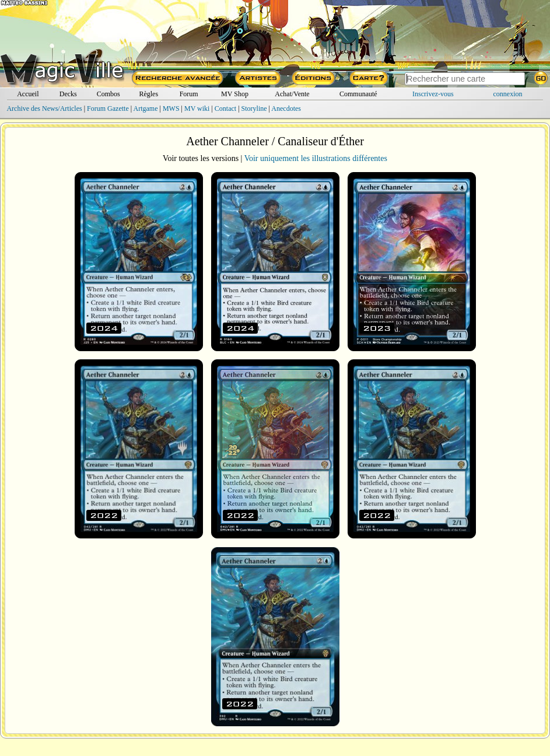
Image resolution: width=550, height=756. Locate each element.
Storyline (254, 108)
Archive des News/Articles (44, 108)
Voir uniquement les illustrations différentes (316, 158)
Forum (189, 94)
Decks (68, 94)
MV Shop (235, 94)
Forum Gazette (108, 108)
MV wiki (197, 108)
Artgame (146, 108)
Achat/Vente (292, 94)
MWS (171, 108)
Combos (108, 94)
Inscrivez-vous (433, 94)
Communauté (358, 94)
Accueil (28, 94)
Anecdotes (286, 108)
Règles (148, 94)
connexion (508, 94)
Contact (225, 108)
